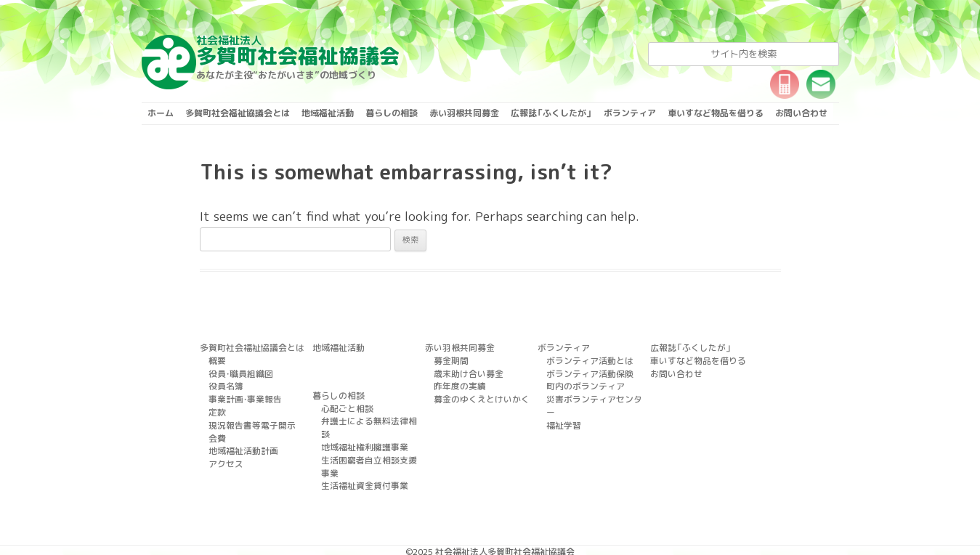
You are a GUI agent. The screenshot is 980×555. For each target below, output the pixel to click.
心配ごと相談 (345, 406)
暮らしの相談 (392, 113)
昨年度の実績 (458, 384)
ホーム (161, 113)
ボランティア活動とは (586, 360)
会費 (216, 432)
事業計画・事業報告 (242, 395)
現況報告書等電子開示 (248, 419)
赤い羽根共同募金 (464, 113)
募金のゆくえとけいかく (478, 395)
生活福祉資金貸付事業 (361, 454)
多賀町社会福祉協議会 (298, 50)
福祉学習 (562, 408)
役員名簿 (224, 384)
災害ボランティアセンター (594, 395)
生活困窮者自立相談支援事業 (373, 442)
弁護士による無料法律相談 (369, 418)
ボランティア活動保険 (586, 371)
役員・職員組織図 (238, 371)
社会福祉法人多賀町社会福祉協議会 (505, 520)
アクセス (224, 455)
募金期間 (450, 360)
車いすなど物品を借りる (716, 113)
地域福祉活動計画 (240, 443)
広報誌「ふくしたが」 (551, 113)
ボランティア (630, 113)
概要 (216, 360)
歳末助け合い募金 (466, 371)
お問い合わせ (801, 113)
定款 (216, 408)
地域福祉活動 (328, 113)
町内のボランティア (582, 384)
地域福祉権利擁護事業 (361, 430)
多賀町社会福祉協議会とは (238, 113)
